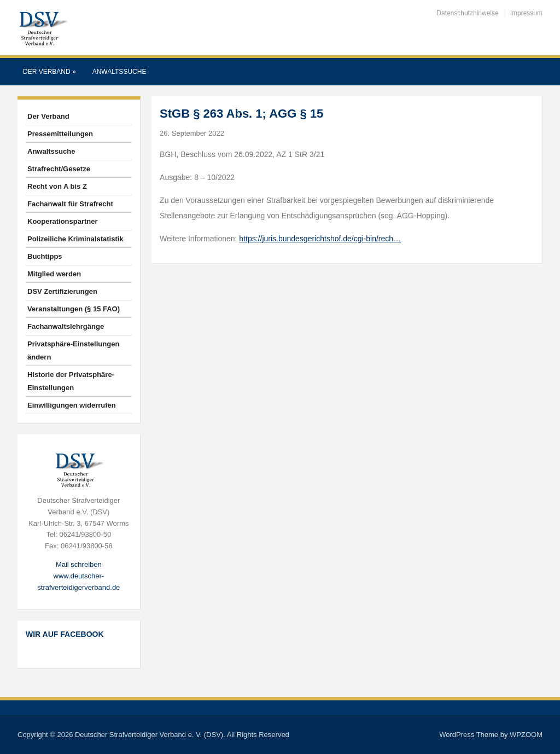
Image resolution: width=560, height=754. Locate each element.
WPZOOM (526, 735)
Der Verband (49, 72)
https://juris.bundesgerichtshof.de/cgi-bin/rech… (320, 239)
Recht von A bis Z (57, 186)
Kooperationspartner (63, 221)
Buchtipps (45, 256)
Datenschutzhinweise (467, 13)
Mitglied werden (54, 274)
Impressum (526, 13)
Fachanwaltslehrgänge (66, 326)
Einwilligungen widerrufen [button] (72, 405)
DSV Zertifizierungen (62, 291)
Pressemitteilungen (60, 134)
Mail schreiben (79, 564)
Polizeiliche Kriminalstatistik (75, 239)
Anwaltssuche (119, 72)
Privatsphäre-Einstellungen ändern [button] (73, 350)
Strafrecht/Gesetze (59, 169)
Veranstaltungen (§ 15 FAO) (74, 309)
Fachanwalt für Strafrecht (70, 204)
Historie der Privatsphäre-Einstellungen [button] (71, 381)
